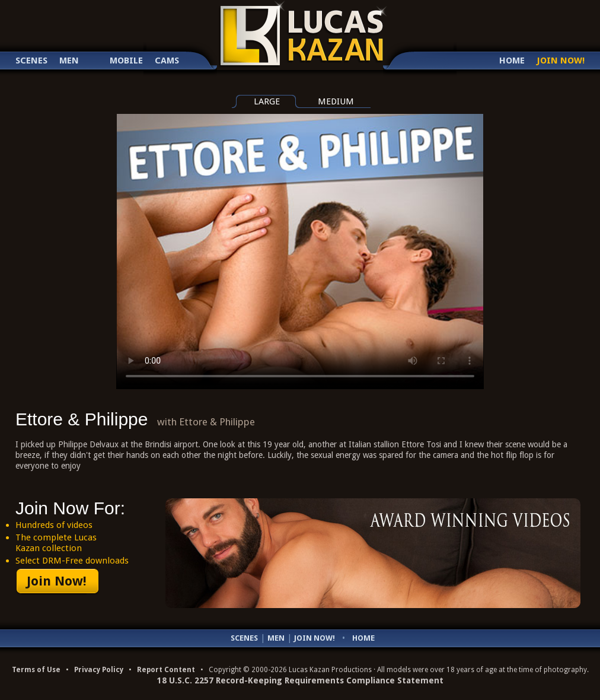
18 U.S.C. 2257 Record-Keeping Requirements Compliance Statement (300, 680)
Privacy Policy (99, 670)
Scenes (31, 61)
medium (336, 101)
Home (512, 61)
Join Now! (561, 61)
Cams (167, 61)
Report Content (166, 670)
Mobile (126, 61)
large (267, 101)
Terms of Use (36, 670)
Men (69, 61)
